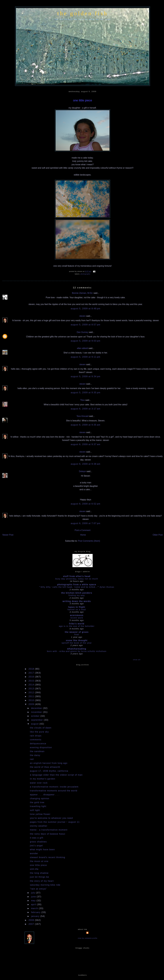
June (34, 897)
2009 (32, 704)
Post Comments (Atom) (89, 541)
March (35, 908)
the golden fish (83, 13)
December (37, 708)
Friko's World (77, 624)
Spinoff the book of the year (77, 643)
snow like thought (77, 640)
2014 (32, 685)
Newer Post (8, 535)
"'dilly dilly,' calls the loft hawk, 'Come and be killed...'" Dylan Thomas (77, 587)
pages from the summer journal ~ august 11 (55, 822)
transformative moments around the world (54, 791)
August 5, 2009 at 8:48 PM (86, 309)
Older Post (158, 535)
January (36, 916)
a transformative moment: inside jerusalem (54, 787)
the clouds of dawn (41, 728)
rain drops (36, 736)
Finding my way (77, 595)
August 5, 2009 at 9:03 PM (86, 341)
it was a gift (37, 838)
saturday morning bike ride (45, 885)
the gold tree (37, 802)
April (34, 904)
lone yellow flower (40, 814)
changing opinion (40, 798)
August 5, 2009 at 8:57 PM (86, 325)
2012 (32, 693)
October (36, 716)
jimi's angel (36, 846)
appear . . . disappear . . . (45, 795)
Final (77, 634)
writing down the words (77, 601)
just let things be (39, 877)
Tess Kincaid (82, 416)
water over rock (39, 783)
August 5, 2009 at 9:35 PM (86, 393)
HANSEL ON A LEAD (77, 609)
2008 (32, 920)
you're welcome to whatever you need (51, 818)
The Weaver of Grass (77, 632)
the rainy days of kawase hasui (48, 834)
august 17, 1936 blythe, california (49, 771)
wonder (34, 853)
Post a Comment (82, 530)
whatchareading (77, 649)
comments (36, 740)
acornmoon (77, 615)
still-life (34, 869)
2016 (32, 677)
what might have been (42, 850)
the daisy (35, 755)
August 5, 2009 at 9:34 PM (86, 376)
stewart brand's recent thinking (47, 857)
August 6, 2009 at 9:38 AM (86, 464)
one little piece (83, 100)
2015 (32, 681)
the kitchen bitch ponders (77, 593)
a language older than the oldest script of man (56, 775)
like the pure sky (39, 732)
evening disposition (41, 747)
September (37, 720)
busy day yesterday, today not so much (77, 579)
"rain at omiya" (38, 889)
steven (82, 316)
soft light (35, 810)
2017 (32, 673)
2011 (32, 696)
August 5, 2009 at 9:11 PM (86, 357)
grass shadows (38, 842)
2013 (32, 689)
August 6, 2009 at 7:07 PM (86, 523)
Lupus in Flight (77, 607)
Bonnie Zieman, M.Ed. (83, 293)
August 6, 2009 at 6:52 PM (86, 504)
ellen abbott (82, 348)
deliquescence (38, 744)
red (32, 759)
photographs (85, 274)
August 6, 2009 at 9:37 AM (86, 444)
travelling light (38, 806)
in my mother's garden (43, 779)
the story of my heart (42, 881)
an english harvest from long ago (49, 763)
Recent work (77, 618)
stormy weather (39, 826)
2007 (32, 924)
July (34, 893)
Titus (82, 400)
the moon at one (39, 861)
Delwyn (83, 471)
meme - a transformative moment (49, 830)
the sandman (37, 751)
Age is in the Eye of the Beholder (77, 626)
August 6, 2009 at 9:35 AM (86, 425)
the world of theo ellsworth (45, 767)
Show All (137, 660)
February (36, 912)
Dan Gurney (82, 332)
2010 (32, 700)
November (37, 712)
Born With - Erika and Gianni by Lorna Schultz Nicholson (77, 651)
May (34, 901)
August (35, 724)
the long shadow (39, 873)
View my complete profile (88, 938)
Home (83, 535)
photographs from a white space (77, 585)
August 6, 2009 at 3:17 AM (86, 409)
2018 (32, 669)
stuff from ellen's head (77, 576)
